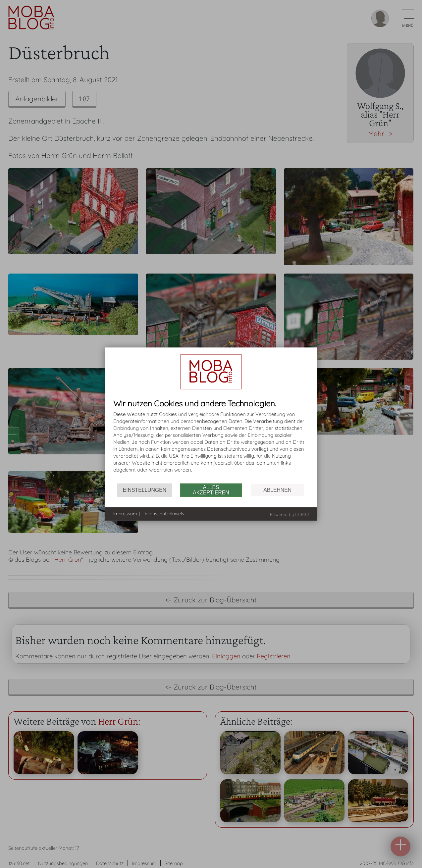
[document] (211, 441)
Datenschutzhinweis (163, 514)
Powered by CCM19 (289, 514)
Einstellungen (145, 490)
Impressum (125, 514)
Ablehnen (277, 490)
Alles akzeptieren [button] (211, 490)
